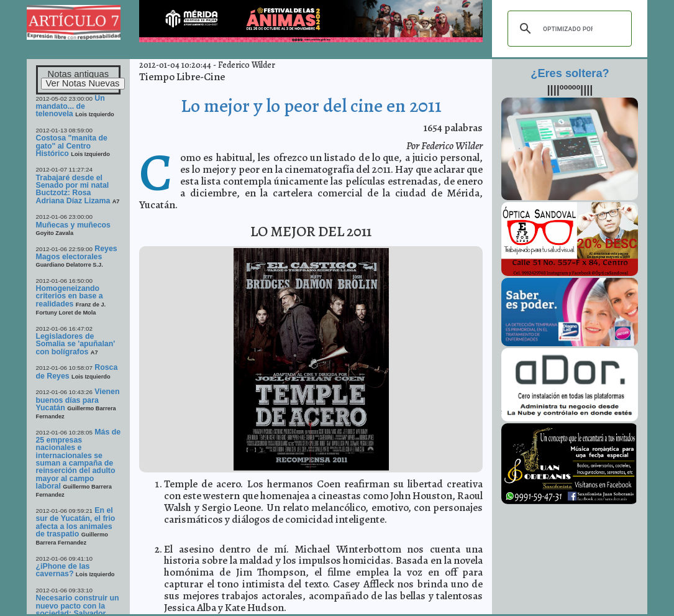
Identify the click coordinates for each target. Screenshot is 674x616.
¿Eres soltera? (570, 73)
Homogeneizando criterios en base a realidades (70, 296)
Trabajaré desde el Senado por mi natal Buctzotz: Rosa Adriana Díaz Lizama (73, 189)
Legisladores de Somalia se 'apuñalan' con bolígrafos (76, 344)
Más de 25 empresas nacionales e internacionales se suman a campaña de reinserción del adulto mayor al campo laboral (79, 459)
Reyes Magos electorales (77, 253)
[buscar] (568, 29)
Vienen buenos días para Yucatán (78, 400)
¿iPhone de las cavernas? (63, 570)
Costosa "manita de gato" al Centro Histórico (72, 146)
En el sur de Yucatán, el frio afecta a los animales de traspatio (76, 522)
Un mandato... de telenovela (71, 106)
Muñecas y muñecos (73, 225)
